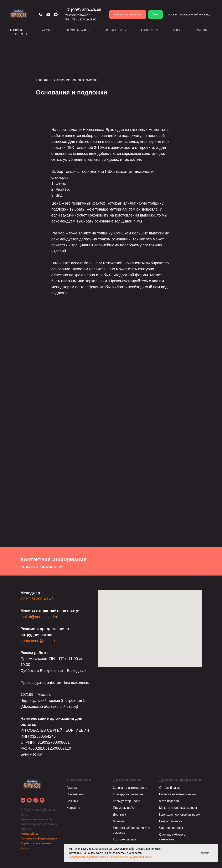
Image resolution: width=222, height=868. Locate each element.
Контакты (21, 34)
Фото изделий (169, 801)
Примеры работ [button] (78, 30)
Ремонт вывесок (171, 821)
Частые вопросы (171, 828)
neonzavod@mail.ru (38, 641)
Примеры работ (124, 808)
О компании (75, 794)
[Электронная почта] (29, 800)
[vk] (23, 800)
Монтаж (119, 821)
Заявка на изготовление (130, 788)
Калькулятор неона (127, 801)
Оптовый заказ (170, 788)
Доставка (120, 814)
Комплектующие (125, 839)
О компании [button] (16, 30)
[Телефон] (41, 15)
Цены (176, 30)
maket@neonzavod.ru (78, 15)
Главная (42, 80)
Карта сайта (29, 834)
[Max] (56, 15)
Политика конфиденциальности (41, 839)
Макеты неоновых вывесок (178, 808)
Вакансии (201, 30)
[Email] (48, 15)
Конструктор (150, 30)
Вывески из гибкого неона (178, 794)
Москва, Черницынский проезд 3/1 (190, 15)
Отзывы (72, 801)
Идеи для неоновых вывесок (180, 814)
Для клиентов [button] (115, 30)
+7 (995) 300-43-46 (83, 10)
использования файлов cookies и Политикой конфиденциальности (111, 857)
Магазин (47, 30)
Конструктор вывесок (128, 794)
